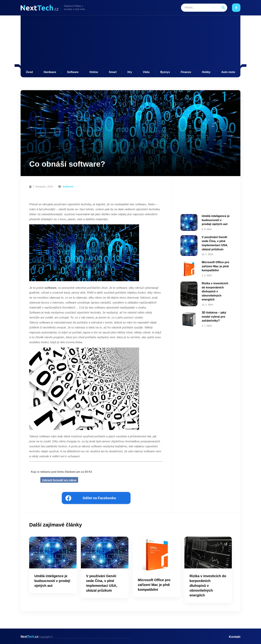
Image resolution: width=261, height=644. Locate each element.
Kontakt (235, 637)
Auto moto (228, 72)
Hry (130, 72)
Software (73, 72)
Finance (186, 72)
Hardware (50, 72)
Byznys (165, 72)
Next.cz (37, 637)
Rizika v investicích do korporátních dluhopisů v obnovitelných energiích (216, 289)
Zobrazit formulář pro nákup (59, 480)
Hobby (206, 72)
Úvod (29, 72)
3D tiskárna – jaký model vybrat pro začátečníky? (213, 313)
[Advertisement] (130, 45)
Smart (113, 72)
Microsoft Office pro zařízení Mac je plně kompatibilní (215, 264)
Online (94, 72)
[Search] (223, 8)
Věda (146, 72)
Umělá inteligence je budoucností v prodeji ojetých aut (216, 220)
